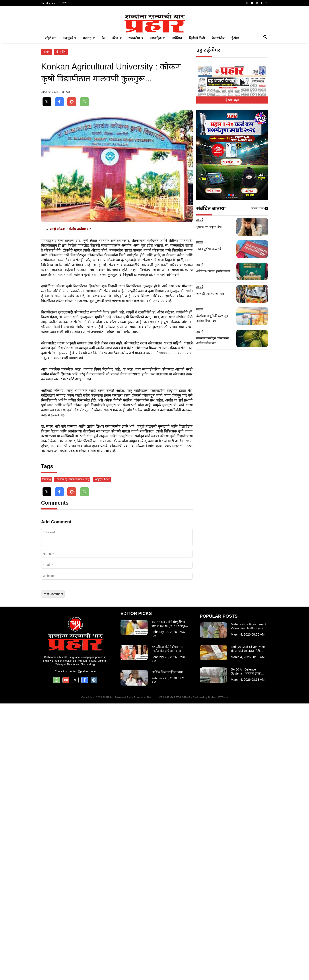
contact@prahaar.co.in (82, 948)
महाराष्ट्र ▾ (89, 100)
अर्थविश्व (177, 100)
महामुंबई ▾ (70, 100)
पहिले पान (51, 100)
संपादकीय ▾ (136, 100)
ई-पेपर (235, 100)
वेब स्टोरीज (218, 100)
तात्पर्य (46, 114)
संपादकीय (61, 114)
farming (47, 756)
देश (103, 100)
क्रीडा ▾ (117, 100)
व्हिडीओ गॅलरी (197, 100)
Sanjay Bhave (102, 756)
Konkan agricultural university (72, 756)
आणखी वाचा (259, 271)
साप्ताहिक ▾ (157, 100)
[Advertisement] (155, 41)
